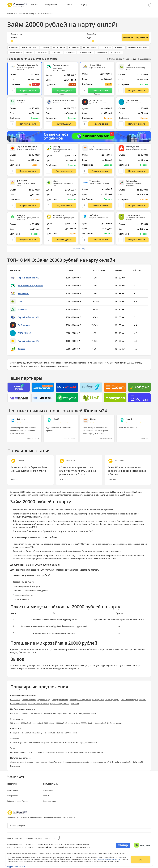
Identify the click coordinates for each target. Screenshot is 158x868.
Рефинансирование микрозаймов (78, 762)
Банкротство (51, 5)
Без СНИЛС (73, 713)
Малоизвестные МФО (102, 762)
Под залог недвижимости (44, 752)
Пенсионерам (34, 743)
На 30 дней (15, 733)
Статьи (69, 5)
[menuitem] (36, 5)
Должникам (59, 743)
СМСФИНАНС (24, 333)
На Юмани (75, 704)
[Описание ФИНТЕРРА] (12, 205)
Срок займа (130, 59)
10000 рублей (61, 723)
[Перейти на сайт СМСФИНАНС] (137, 124)
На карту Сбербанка (60, 700)
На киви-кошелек (29, 700)
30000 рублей (74, 723)
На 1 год (60, 733)
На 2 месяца (26, 733)
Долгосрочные (71, 733)
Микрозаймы (13, 790)
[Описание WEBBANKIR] (49, 240)
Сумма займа (114, 59)
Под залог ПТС (26, 752)
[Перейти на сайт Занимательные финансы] (64, 91)
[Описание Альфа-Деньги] (121, 171)
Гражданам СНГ (72, 743)
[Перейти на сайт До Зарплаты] (100, 124)
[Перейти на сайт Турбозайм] (100, 205)
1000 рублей (26, 723)
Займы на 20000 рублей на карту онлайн (29, 492)
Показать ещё (79, 249)
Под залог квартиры (79, 752)
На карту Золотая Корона (38, 704)
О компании (48, 790)
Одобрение (144, 59)
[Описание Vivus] (49, 205)
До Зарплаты (24, 325)
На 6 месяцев (49, 733)
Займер (21, 349)
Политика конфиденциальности (37, 838)
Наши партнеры (50, 801)
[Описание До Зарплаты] (85, 124)
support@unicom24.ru (16, 866)
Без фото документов (43, 713)
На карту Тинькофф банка (80, 700)
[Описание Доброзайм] (121, 205)
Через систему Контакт (60, 704)
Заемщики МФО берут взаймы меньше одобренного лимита (29, 469)
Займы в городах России (18, 801)
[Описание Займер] (49, 171)
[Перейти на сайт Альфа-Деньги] (137, 171)
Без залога (15, 752)
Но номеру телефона (129, 700)
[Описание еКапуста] (12, 240)
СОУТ (54, 838)
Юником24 (129, 492)
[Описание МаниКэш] (12, 124)
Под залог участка (96, 752)
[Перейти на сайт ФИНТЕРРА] (28, 205)
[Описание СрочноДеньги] (121, 240)
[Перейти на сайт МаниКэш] (28, 124)
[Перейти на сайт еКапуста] (28, 240)
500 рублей (15, 723)
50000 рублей (87, 723)
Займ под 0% (138, 762)
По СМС (143, 700)
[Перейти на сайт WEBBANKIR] (64, 240)
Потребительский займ (122, 762)
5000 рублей (49, 723)
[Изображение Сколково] (142, 846)
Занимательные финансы (30, 286)
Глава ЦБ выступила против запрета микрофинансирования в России (127, 471)
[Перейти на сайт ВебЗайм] (100, 240)
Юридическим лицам (89, 743)
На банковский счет (19, 704)
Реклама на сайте (15, 838)
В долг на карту (44, 700)
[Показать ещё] (135, 38)
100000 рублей (100, 723)
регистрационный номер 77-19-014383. (112, 854)
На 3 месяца (37, 733)
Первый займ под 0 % (28, 278)
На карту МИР (98, 700)
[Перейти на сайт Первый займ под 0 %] (28, 91)
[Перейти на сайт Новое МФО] (100, 91)
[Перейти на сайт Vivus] (64, 205)
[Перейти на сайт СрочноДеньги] (137, 240)
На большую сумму (115, 723)
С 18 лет (14, 743)
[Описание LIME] (121, 91)
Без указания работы (88, 713)
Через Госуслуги (55, 762)
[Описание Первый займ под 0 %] (12, 91)
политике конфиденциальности (109, 859)
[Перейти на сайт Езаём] (100, 171)
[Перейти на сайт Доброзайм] (137, 205)
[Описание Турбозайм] (85, 205)
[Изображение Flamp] (123, 846)
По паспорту (15, 713)
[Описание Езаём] (85, 171)
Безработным (47, 743)
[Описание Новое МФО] (85, 91)
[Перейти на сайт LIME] (137, 91)
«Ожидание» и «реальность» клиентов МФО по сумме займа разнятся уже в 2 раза (78, 471)
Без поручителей (60, 713)
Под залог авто (63, 752)
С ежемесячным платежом (36, 762)
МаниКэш (23, 309)
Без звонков (15, 766)
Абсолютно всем (17, 762)
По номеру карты (112, 700)
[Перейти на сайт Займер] (64, 171)
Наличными (15, 700)
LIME (20, 301)
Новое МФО (24, 294)
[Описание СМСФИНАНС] (121, 124)
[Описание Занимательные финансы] (49, 91)
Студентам (23, 743)
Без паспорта (27, 713)
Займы (34, 5)
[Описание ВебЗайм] (85, 240)
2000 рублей (38, 723)
